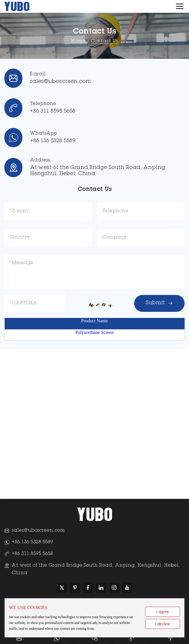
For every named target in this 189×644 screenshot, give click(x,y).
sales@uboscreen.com (60, 82)
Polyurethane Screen (95, 332)
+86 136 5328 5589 (53, 141)
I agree (163, 612)
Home (78, 41)
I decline (163, 624)
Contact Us (104, 41)
